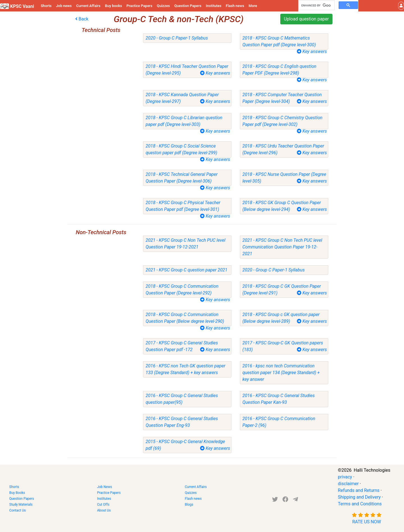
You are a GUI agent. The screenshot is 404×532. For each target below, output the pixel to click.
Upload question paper (306, 19)
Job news (64, 6)
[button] (401, 6)
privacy (345, 477)
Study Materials (21, 505)
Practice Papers (139, 6)
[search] (316, 5)
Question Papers (188, 6)
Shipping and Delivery (359, 497)
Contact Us (18, 510)
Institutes (214, 6)
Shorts (46, 6)
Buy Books (17, 493)
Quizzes (163, 6)
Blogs (189, 505)
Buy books (113, 6)
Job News (105, 487)
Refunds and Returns (359, 490)
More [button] (253, 6)
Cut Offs (103, 505)
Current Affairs (88, 6)
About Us (104, 510)
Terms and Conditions (360, 504)
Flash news (235, 6)
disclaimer (348, 484)
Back (82, 19)
